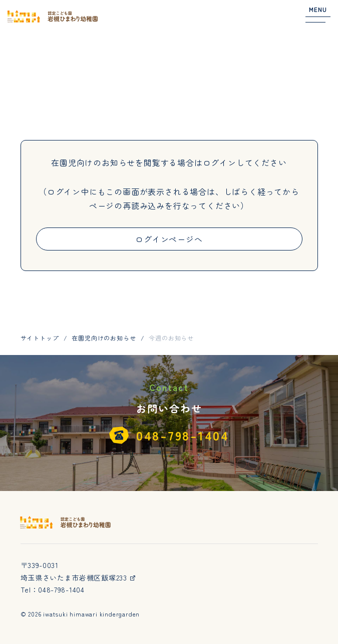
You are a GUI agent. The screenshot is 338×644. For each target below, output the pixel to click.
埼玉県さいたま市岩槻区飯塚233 (79, 577)
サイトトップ (40, 338)
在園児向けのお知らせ (104, 338)
